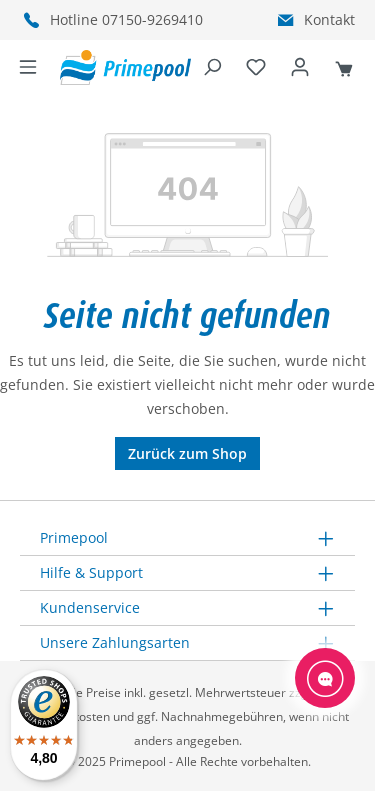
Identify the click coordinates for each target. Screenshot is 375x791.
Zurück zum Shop (187, 453)
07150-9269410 (152, 19)
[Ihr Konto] (300, 68)
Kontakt (329, 19)
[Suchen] (212, 68)
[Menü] (28, 68)
